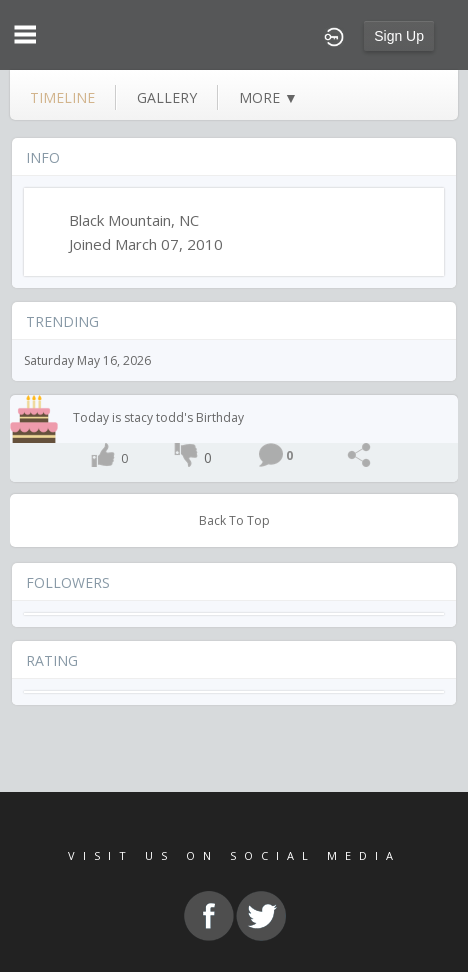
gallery (167, 97)
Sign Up (399, 36)
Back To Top (234, 520)
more (268, 97)
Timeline (62, 97)
